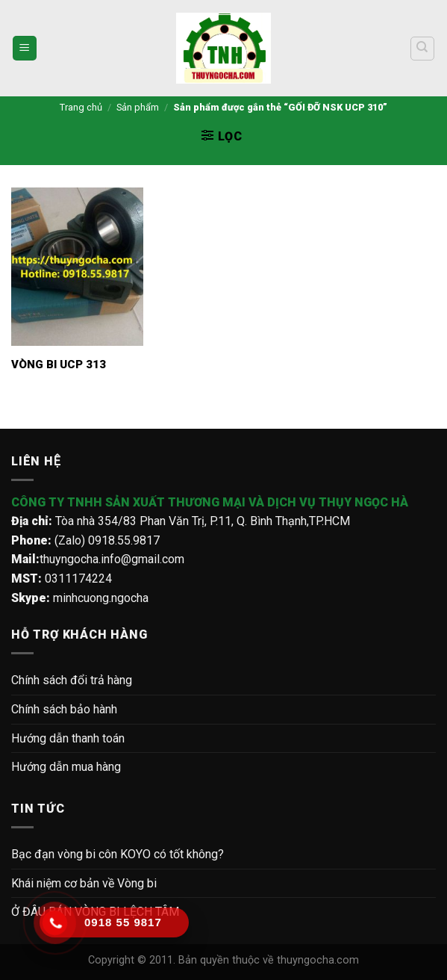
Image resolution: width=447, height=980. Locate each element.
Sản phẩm (138, 107)
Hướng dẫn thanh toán (68, 738)
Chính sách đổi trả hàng (72, 680)
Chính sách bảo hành (64, 709)
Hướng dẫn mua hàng (66, 767)
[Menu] (25, 48)
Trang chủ (81, 107)
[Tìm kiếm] (423, 49)
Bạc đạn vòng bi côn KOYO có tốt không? (118, 854)
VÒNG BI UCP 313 (59, 365)
